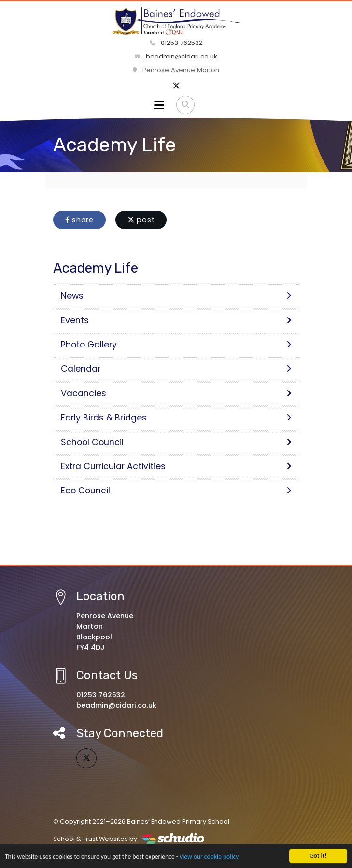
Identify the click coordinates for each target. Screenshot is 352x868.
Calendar (176, 369)
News (176, 296)
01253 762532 (176, 43)
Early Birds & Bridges (176, 418)
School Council (176, 442)
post (141, 220)
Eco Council (176, 491)
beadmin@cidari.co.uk (176, 56)
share (79, 220)
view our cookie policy (209, 858)
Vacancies (176, 393)
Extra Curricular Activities (176, 466)
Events (176, 320)
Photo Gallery (176, 345)
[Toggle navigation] (159, 105)
